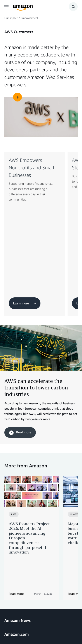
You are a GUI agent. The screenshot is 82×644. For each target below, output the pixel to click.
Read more (20, 346)
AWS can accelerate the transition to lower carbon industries (36, 301)
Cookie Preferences (38, 629)
